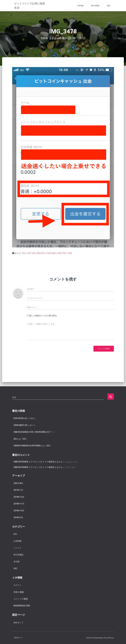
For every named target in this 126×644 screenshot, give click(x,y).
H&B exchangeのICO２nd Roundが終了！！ (34, 432)
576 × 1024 (46, 253)
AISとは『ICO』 (21, 439)
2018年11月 (19, 504)
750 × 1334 (67, 253)
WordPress (109, 638)
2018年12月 (19, 497)
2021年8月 (18, 483)
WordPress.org (22, 606)
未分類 (17, 561)
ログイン (18, 585)
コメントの (21, 599)
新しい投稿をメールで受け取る (43, 315)
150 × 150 (26, 253)
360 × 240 (57, 253)
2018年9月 (18, 517)
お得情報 (80, 6)
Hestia (89, 638)
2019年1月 (18, 490)
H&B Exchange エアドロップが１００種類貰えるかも (38, 462)
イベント (18, 548)
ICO (15, 534)
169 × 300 (36, 253)
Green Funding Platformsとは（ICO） (33, 446)
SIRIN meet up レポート (25, 425)
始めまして (19, 622)
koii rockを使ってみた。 (25, 418)
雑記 (109, 6)
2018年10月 (19, 510)
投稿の (19, 592)
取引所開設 (95, 6)
